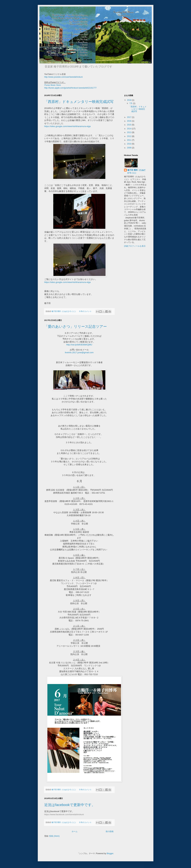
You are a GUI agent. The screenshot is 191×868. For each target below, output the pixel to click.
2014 (129, 129)
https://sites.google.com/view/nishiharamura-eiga (67, 126)
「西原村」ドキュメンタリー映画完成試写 (79, 102)
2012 (129, 136)
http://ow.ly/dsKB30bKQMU (79, 345)
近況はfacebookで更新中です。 (70, 805)
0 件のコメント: (86, 311)
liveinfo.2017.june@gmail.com (79, 352)
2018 (129, 100)
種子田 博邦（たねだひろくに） (136, 171)
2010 (129, 144)
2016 (129, 121)
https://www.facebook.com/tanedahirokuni (64, 814)
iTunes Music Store (53, 85)
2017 (129, 117)
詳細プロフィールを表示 (135, 246)
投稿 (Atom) (54, 836)
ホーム (75, 831)
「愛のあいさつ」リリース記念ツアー (76, 327)
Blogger (110, 853)
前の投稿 (110, 831)
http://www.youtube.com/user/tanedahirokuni (64, 77)
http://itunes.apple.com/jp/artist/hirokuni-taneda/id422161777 (71, 88)
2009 (129, 148)
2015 (129, 125)
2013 (129, 132)
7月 (131, 103)
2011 (129, 140)
